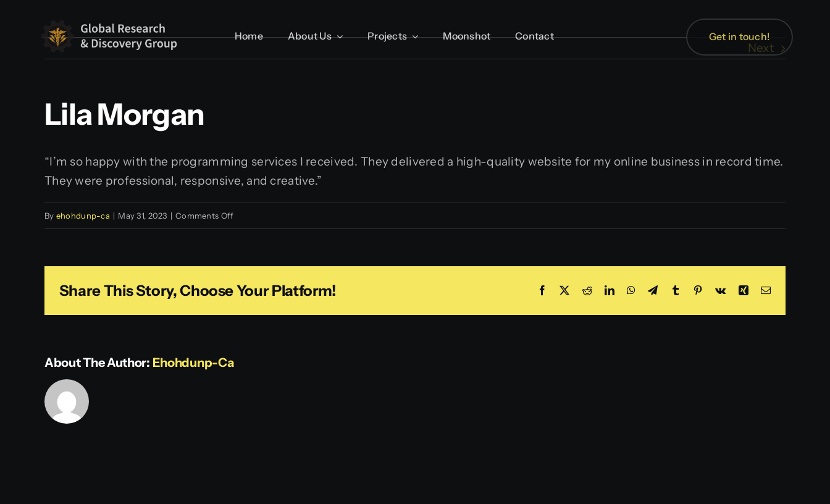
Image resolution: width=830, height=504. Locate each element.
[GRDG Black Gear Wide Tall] (111, 21)
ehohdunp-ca (83, 216)
